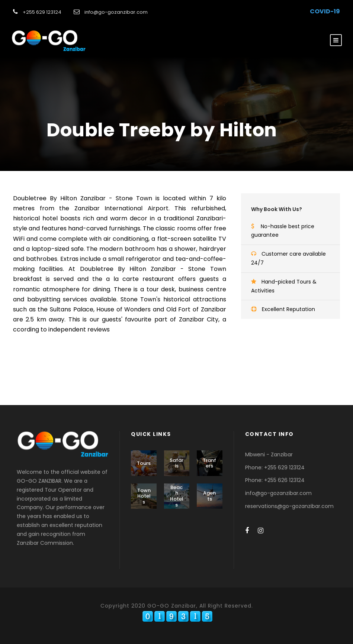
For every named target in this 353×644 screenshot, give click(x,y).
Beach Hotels (177, 496)
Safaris (176, 463)
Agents (209, 496)
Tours (144, 463)
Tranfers (209, 463)
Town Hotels (144, 496)
